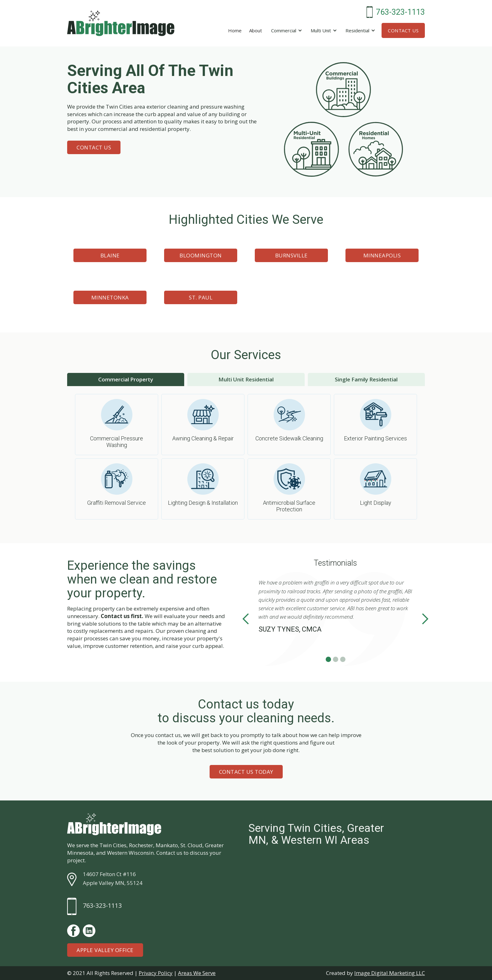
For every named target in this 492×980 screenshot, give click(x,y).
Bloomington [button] (201, 255)
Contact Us (403, 30)
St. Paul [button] (201, 297)
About (256, 30)
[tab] (126, 380)
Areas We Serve (197, 973)
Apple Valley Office (105, 950)
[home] (121, 23)
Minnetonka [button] (110, 297)
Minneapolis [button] (382, 255)
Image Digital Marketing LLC (390, 973)
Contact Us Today (246, 772)
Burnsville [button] (291, 255)
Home (235, 30)
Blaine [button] (110, 255)
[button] (286, 31)
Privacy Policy (156, 973)
